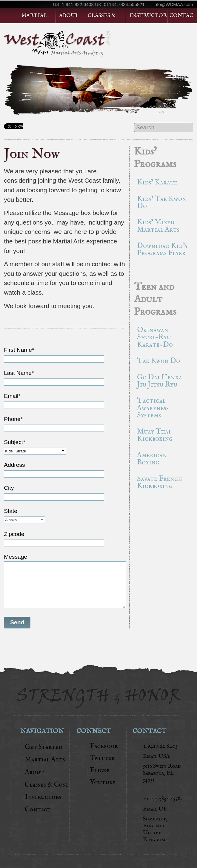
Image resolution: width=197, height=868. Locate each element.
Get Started (171, 40)
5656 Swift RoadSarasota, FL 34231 (162, 773)
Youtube (103, 782)
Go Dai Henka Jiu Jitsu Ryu (160, 381)
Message (16, 557)
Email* (12, 396)
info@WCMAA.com (173, 4)
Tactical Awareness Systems (153, 408)
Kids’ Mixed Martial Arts (158, 226)
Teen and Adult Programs (155, 300)
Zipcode (14, 534)
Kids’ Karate (157, 182)
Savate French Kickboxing (160, 483)
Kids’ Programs (155, 158)
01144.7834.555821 (124, 4)
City (9, 488)
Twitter (102, 758)
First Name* (19, 350)
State (11, 511)
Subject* (14, 442)
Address (14, 465)
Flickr (100, 770)
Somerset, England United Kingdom (155, 829)
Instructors (148, 16)
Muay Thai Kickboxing (155, 435)
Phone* (13, 419)
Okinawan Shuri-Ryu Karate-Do (155, 337)
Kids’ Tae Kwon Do (162, 203)
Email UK (155, 809)
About (68, 16)
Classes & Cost (47, 785)
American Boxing (152, 459)
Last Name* (19, 373)
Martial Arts (45, 759)
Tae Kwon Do (158, 361)
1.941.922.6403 (78, 4)
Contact (181, 16)
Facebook (104, 746)
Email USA (156, 756)
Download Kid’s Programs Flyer (162, 250)
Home (9, 16)
